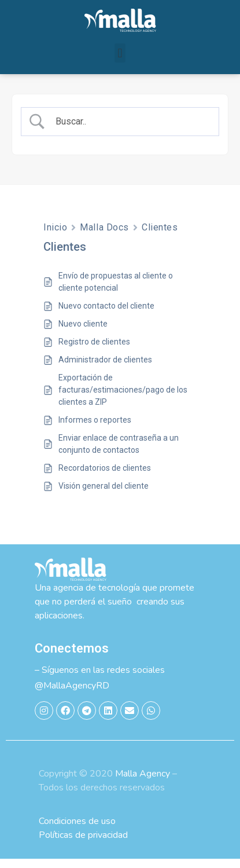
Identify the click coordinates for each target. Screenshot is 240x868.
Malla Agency (143, 783)
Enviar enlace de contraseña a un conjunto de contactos (119, 453)
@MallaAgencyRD (72, 695)
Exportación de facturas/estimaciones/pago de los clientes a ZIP (123, 399)
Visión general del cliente (104, 495)
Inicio (55, 237)
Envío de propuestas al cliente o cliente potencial (116, 291)
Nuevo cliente (83, 333)
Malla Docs (104, 237)
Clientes (160, 237)
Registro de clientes (94, 351)
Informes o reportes (95, 429)
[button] (120, 53)
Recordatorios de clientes (105, 477)
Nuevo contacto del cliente (106, 315)
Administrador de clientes (105, 369)
